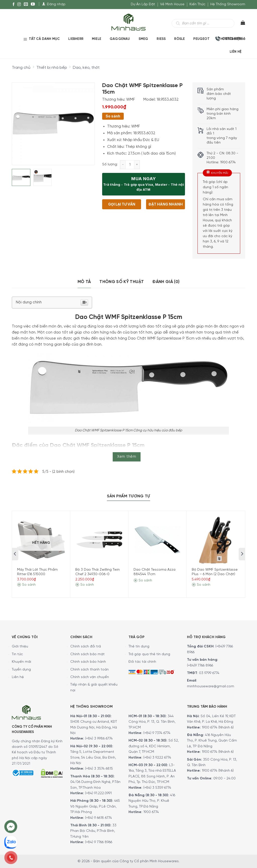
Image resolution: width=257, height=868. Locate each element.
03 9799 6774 (209, 673)
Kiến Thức (197, 4)
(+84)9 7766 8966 (200, 666)
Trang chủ (21, 68)
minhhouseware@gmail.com (211, 686)
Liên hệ (18, 677)
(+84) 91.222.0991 (98, 793)
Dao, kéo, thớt (86, 68)
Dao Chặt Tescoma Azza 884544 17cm (154, 572)
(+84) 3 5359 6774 (157, 788)
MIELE (97, 39)
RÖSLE (179, 39)
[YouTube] (33, 5)
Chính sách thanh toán (89, 670)
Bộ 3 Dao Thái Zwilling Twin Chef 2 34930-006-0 (98, 572)
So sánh (113, 116)
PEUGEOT (201, 39)
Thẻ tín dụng (139, 647)
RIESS (161, 39)
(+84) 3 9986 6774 (99, 739)
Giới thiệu (20, 647)
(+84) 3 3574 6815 (99, 769)
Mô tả (84, 282)
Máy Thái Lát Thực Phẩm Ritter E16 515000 (37, 572)
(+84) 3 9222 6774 (157, 758)
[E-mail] (26, 5)
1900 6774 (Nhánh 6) (217, 728)
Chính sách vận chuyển (90, 677)
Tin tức (17, 654)
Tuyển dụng (21, 670)
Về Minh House (172, 4)
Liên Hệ (236, 52)
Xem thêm (127, 457)
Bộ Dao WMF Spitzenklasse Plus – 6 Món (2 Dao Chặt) (215, 572)
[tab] (84, 282)
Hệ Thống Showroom (228, 4)
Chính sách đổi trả (86, 647)
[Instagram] (19, 5)
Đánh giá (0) (166, 282)
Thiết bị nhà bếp (52, 68)
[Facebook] (14, 5)
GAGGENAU (120, 39)
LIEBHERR (76, 39)
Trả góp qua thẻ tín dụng (149, 654)
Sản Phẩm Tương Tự (128, 496)
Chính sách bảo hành (88, 662)
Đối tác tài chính (142, 662)
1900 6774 (151, 812)
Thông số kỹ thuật (122, 282)
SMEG (143, 39)
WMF (131, 100)
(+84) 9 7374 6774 (156, 733)
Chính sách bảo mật (87, 654)
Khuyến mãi (21, 662)
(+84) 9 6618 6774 (99, 818)
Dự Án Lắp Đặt (143, 4)
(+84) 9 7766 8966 (99, 842)
